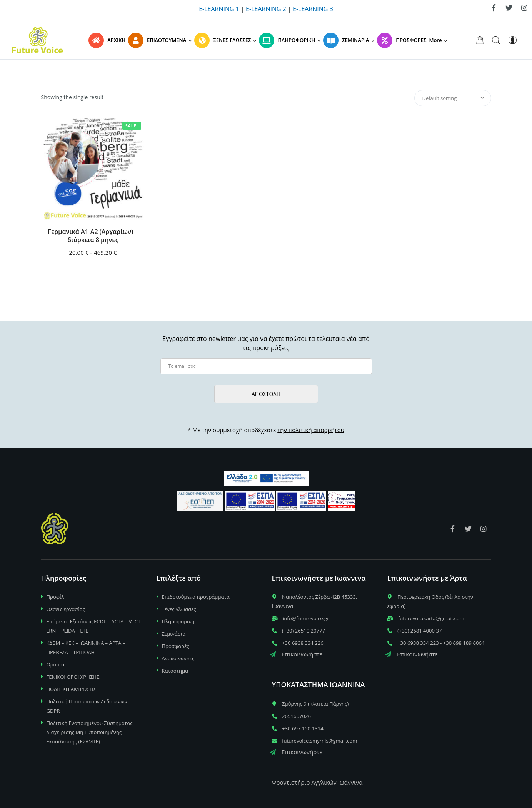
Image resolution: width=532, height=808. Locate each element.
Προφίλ (55, 597)
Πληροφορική (178, 621)
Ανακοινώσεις (178, 658)
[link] (494, 8)
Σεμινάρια (174, 634)
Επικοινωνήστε (296, 654)
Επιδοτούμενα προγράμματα (196, 597)
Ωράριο (55, 664)
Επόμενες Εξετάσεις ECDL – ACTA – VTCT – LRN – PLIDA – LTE (96, 626)
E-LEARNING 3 (313, 9)
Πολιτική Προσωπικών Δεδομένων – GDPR (89, 706)
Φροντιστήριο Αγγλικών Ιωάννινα (317, 782)
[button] (439, 40)
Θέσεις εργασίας (66, 609)
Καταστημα (175, 671)
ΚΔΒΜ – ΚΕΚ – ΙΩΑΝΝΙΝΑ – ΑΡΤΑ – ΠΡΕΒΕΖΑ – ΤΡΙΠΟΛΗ (86, 648)
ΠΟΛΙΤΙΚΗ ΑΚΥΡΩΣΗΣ (72, 689)
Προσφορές (176, 646)
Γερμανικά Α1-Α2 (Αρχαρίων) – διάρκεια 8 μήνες (93, 236)
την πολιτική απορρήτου (311, 430)
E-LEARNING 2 (266, 9)
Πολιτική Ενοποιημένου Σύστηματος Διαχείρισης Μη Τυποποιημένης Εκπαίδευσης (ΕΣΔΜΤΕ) (90, 732)
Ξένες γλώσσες (179, 609)
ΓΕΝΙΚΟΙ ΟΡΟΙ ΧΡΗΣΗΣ (73, 677)
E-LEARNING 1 (219, 9)
